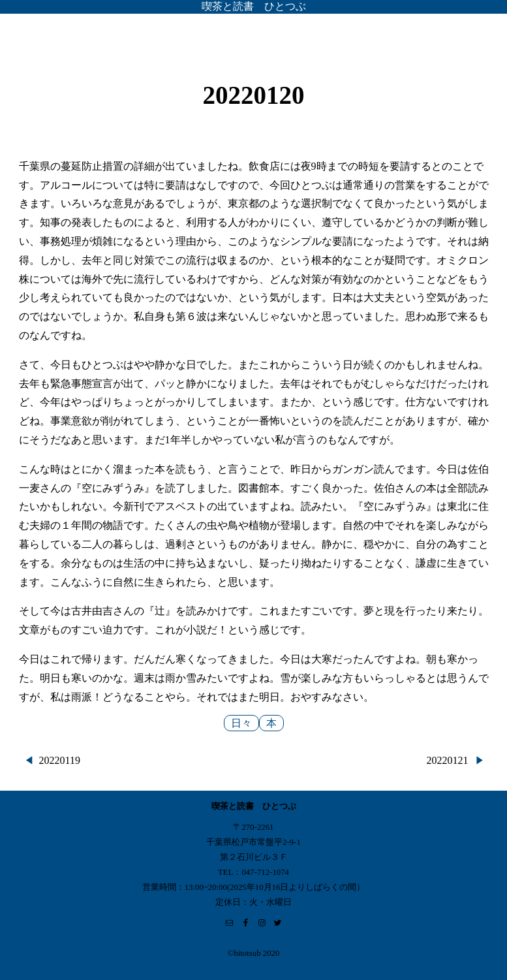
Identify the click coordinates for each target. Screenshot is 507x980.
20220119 (60, 760)
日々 (241, 723)
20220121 (448, 760)
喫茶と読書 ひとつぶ (254, 6)
